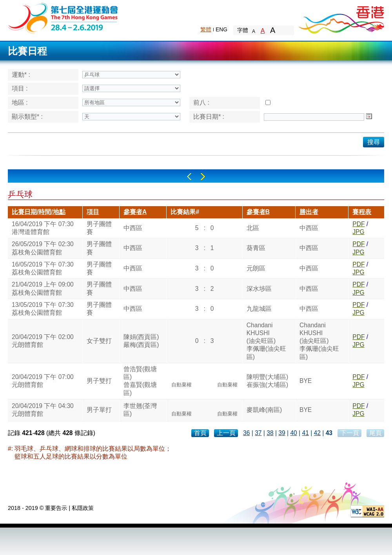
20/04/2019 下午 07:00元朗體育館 (43, 381)
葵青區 (256, 248)
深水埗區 (259, 289)
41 (305, 433)
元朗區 (256, 268)
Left (189, 177)
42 (317, 433)
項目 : (20, 88)
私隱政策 (83, 508)
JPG (358, 232)
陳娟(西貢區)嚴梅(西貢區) (141, 341)
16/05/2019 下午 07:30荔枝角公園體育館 (43, 268)
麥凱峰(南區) (264, 410)
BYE (306, 381)
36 (246, 433)
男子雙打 (99, 381)
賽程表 (362, 212)
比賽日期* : (209, 117)
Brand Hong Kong (341, 18)
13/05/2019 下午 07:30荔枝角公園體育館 (43, 309)
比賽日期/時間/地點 (39, 212)
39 (282, 433)
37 (258, 433)
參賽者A (135, 212)
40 (293, 433)
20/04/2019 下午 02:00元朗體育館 (43, 341)
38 (270, 433)
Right (203, 177)
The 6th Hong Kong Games (63, 17)
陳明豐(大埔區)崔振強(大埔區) (267, 381)
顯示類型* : (27, 117)
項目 (93, 212)
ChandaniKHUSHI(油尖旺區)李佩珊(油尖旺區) (266, 341)
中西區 (133, 228)
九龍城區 (259, 309)
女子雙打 (99, 341)
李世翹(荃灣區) (140, 410)
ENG (221, 29)
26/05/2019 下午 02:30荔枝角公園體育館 (43, 248)
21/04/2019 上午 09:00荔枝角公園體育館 (43, 288)
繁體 (206, 29)
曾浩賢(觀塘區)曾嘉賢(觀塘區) (140, 381)
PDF (358, 224)
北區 (253, 228)
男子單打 (99, 410)
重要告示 (56, 508)
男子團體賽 (99, 228)
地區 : (20, 102)
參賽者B (258, 212)
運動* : (21, 75)
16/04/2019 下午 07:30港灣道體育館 (43, 228)
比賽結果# (185, 212)
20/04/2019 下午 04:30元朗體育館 (43, 410)
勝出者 (309, 212)
